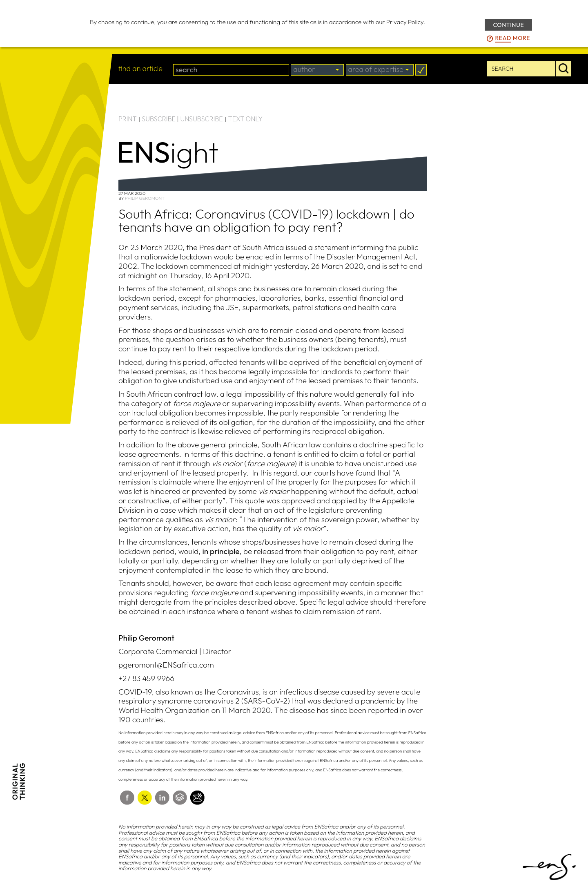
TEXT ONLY (245, 119)
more (512, 38)
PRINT (128, 119)
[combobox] (317, 70)
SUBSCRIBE (159, 119)
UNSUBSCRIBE (202, 119)
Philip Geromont (145, 198)
